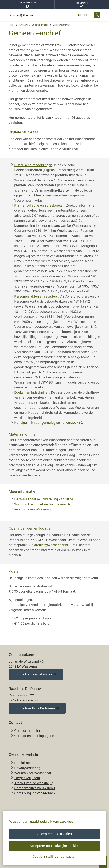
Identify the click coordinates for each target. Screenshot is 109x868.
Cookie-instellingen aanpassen (54, 856)
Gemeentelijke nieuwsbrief (35, 788)
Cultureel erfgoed (40, 25)
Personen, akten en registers (36, 296)
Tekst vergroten (82, 5)
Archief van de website (33, 783)
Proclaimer (23, 763)
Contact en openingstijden (34, 736)
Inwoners (23, 25)
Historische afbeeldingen (33, 165)
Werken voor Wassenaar (33, 773)
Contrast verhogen (27, 5)
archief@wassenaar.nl (51, 545)
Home (12, 25)
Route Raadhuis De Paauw (37, 708)
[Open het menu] (85, 15)
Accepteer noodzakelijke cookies (54, 846)
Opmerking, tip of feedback (35, 793)
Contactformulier (27, 731)
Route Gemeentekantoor (36, 674)
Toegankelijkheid (27, 778)
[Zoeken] (97, 15)
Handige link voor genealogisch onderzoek (48, 423)
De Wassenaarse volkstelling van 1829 (43, 499)
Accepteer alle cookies (54, 834)
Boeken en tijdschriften (32, 392)
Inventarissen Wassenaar (33, 509)
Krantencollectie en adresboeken (39, 205)
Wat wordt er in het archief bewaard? (42, 504)
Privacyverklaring (27, 768)
